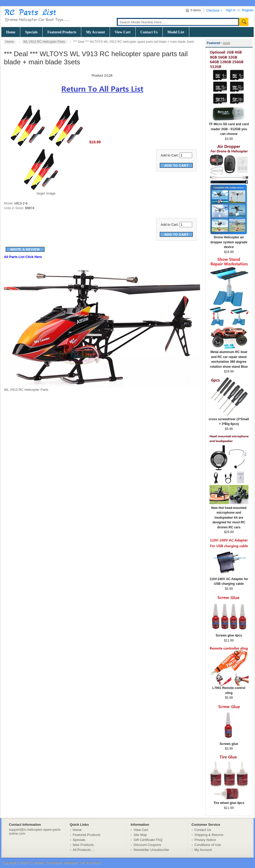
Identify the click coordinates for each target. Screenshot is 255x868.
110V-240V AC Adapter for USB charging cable (229, 580)
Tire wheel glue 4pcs (229, 801)
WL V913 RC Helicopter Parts (44, 42)
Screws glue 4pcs (229, 634)
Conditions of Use (208, 845)
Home (11, 32)
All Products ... (84, 850)
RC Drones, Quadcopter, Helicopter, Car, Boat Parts (64, 863)
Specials (31, 32)
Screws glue (229, 742)
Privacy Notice (205, 840)
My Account (95, 32)
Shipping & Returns (209, 835)
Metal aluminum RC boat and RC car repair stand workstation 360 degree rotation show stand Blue (229, 358)
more (226, 43)
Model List (176, 32)
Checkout (213, 10)
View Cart (123, 32)
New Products (83, 845)
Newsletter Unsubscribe (151, 850)
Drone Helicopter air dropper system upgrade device (229, 240)
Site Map (140, 835)
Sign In (231, 10)
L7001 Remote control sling (229, 689)
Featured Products (62, 32)
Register (248, 10)
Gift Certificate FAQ (148, 840)
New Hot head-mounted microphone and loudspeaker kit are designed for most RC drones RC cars (229, 516)
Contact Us (149, 32)
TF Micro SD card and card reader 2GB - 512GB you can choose (229, 127)
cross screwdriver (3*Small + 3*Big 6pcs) (229, 420)
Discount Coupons (147, 845)
